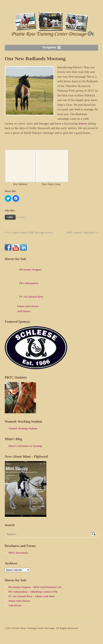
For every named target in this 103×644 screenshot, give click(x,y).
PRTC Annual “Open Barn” (81, 233)
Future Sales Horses (28, 306)
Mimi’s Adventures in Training (25, 446)
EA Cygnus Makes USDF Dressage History (30, 233)
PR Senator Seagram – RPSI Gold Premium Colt (35, 587)
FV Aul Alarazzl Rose (24, 297)
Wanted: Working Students (23, 428)
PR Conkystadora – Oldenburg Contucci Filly (33, 592)
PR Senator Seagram (23, 270)
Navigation (49, 47)
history (83, 123)
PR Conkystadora (22, 283)
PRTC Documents (18, 553)
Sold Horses (24, 311)
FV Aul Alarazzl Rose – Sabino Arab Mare (32, 596)
